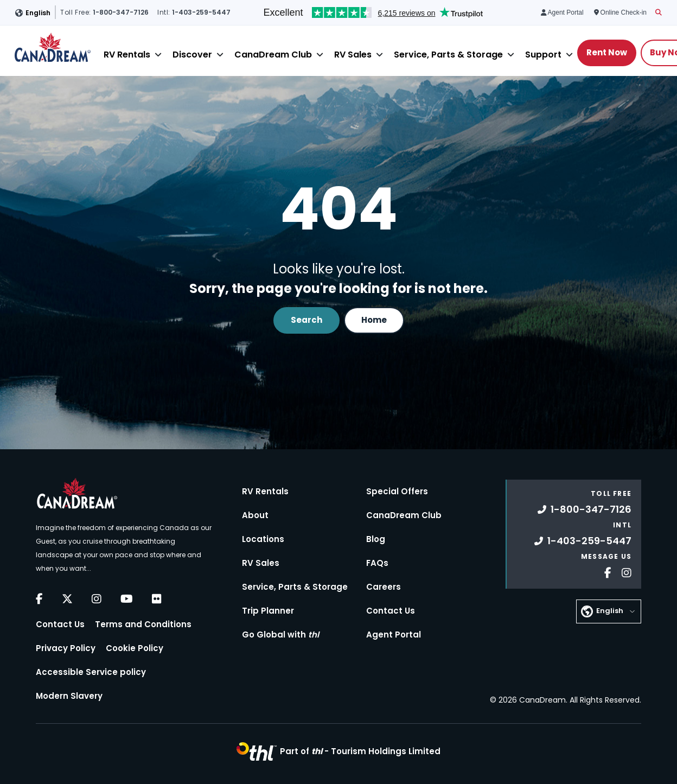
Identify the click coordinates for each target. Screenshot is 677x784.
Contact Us (60, 624)
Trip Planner (268, 611)
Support (543, 55)
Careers (384, 587)
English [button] (38, 13)
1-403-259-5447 (583, 541)
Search (306, 320)
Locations (263, 539)
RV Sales (353, 55)
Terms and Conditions (143, 624)
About (255, 515)
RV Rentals (127, 55)
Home (374, 320)
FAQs (377, 563)
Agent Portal (394, 635)
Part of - (360, 751)
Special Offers (397, 491)
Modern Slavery (69, 696)
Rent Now (607, 52)
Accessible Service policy (91, 672)
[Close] (158, 55)
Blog (376, 539)
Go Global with (280, 635)
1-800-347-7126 (585, 509)
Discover (192, 55)
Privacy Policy (66, 648)
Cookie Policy (135, 648)
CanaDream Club (273, 55)
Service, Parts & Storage (448, 55)
